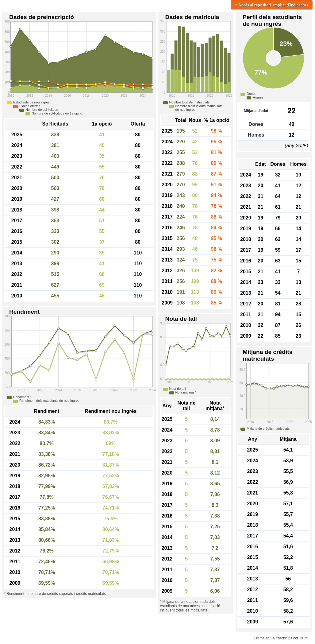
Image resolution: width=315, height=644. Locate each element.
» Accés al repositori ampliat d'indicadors (272, 5)
